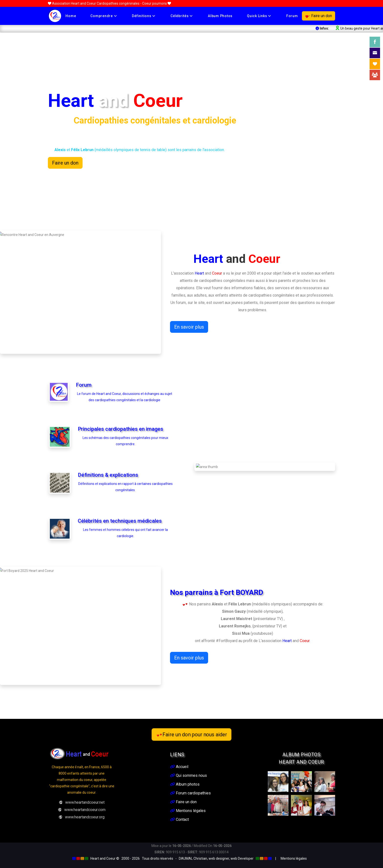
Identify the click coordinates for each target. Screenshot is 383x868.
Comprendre (104, 16)
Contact (179, 819)
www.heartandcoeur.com (82, 810)
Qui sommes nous (188, 775)
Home (71, 16)
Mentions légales (188, 811)
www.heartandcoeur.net (82, 802)
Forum (292, 16)
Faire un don (319, 16)
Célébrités (182, 16)
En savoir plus (189, 327)
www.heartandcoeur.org (82, 817)
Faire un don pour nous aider (191, 734)
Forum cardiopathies (190, 793)
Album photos (220, 16)
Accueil (179, 767)
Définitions (144, 16)
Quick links (259, 16)
